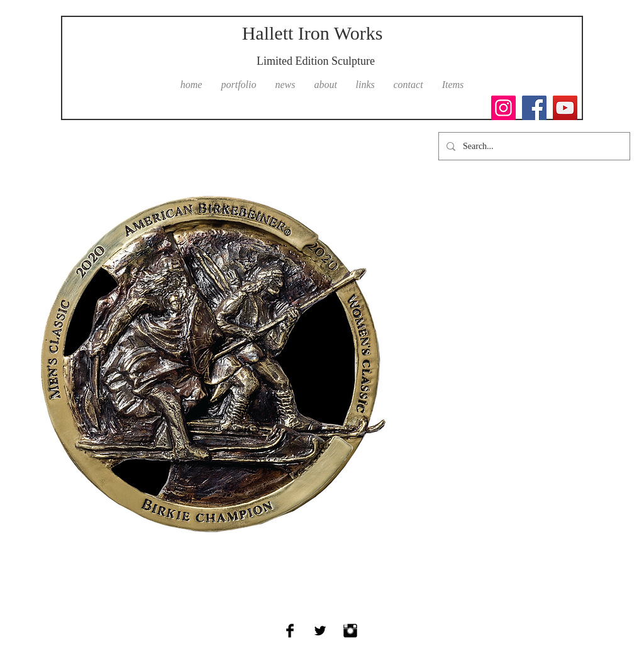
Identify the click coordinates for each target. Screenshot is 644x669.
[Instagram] (503, 108)
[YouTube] (565, 108)
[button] (239, 85)
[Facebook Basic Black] (290, 631)
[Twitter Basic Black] (320, 631)
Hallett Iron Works (313, 33)
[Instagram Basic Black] (350, 631)
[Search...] (533, 146)
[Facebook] (534, 108)
